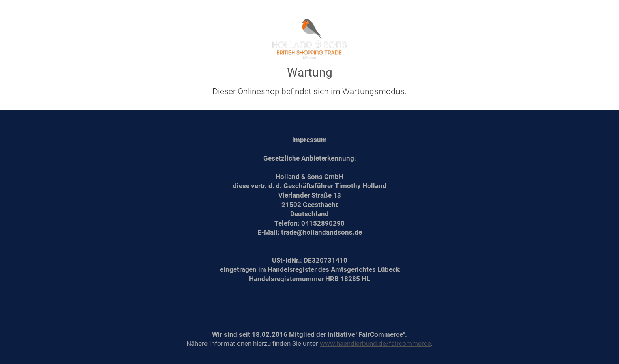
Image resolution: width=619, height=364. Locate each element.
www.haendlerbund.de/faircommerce (375, 343)
